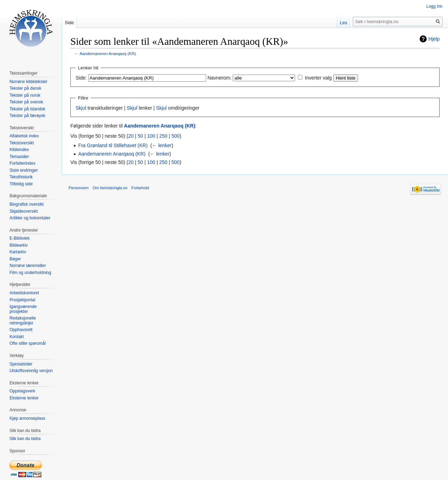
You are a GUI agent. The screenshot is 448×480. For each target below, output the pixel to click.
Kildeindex (19, 150)
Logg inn (434, 6)
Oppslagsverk (22, 391)
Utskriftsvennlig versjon (31, 371)
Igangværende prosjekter (23, 309)
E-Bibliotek (19, 238)
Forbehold (140, 188)
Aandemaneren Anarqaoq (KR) (108, 53)
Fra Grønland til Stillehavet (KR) (113, 145)
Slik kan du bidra (25, 439)
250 (163, 136)
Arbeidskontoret (24, 293)
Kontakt (17, 337)
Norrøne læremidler (28, 266)
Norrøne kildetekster (28, 82)
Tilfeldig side (21, 184)
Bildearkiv (19, 245)
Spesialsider (21, 364)
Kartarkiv (18, 252)
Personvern (79, 188)
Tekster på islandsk (27, 109)
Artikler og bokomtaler (30, 218)
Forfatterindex (22, 163)
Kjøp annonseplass (27, 418)
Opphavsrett (21, 330)
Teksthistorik (21, 177)
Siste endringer (24, 170)
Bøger (15, 259)
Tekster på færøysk (27, 116)
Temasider (19, 157)
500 (176, 136)
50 (140, 136)
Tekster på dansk (25, 88)
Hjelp (434, 39)
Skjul (81, 108)
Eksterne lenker (24, 398)
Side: (81, 78)
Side (69, 23)
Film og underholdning (30, 273)
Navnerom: (219, 78)
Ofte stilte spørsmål (27, 343)
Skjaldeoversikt (24, 211)
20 (131, 136)
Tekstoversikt (22, 143)
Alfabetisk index (24, 136)
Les (344, 23)
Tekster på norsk (25, 95)
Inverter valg (318, 78)
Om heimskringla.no (110, 188)
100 (151, 136)
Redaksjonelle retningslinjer (23, 321)
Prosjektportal (22, 300)
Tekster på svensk (26, 102)
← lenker (162, 145)
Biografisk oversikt (26, 204)
